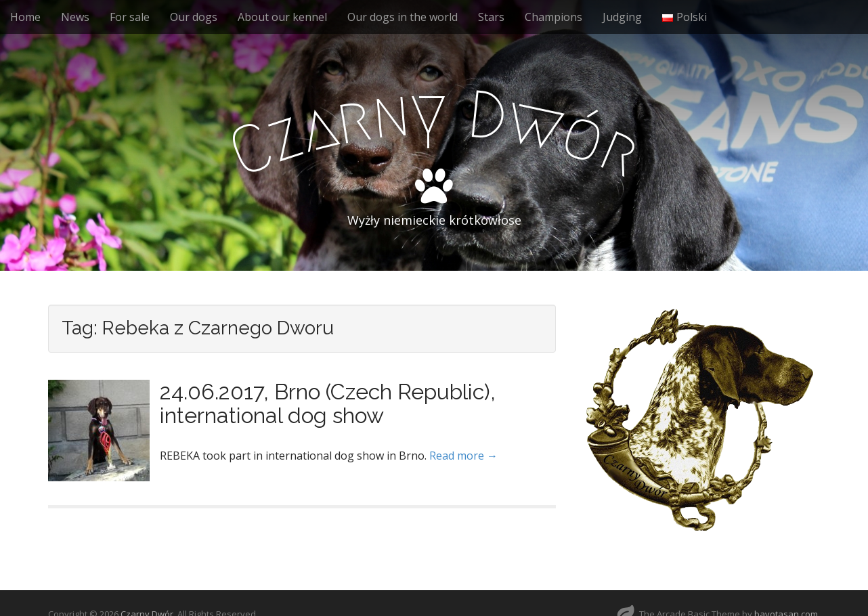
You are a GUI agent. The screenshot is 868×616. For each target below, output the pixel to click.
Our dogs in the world (403, 17)
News (75, 17)
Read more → (463, 456)
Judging (622, 17)
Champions (554, 17)
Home (25, 17)
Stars (491, 17)
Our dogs (194, 17)
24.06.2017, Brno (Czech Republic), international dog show (328, 403)
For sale (130, 17)
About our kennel (282, 17)
